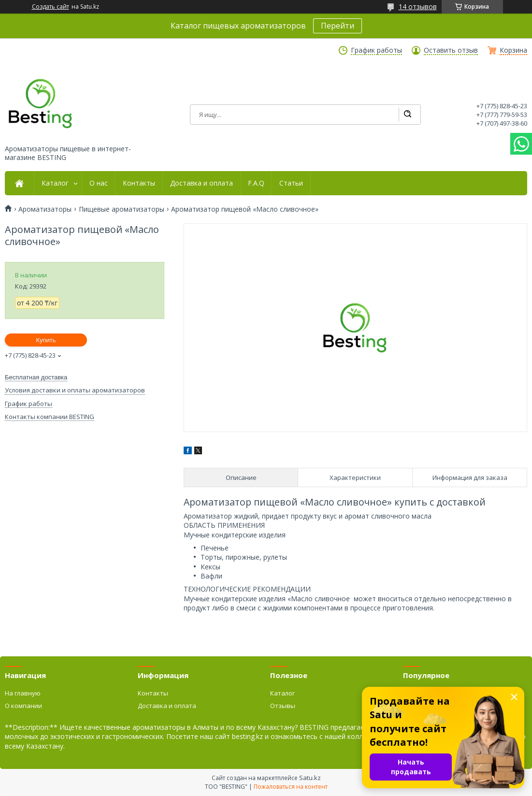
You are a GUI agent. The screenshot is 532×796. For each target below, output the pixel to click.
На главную (23, 693)
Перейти (338, 26)
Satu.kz (310, 778)
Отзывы (283, 706)
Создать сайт (50, 7)
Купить (46, 340)
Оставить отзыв (451, 50)
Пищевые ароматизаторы (122, 209)
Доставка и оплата (201, 183)
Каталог (55, 183)
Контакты (139, 183)
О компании (23, 706)
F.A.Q (256, 183)
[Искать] (407, 115)
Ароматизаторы (45, 209)
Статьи (291, 183)
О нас (99, 183)
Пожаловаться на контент (291, 787)
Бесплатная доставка (36, 377)
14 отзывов (418, 7)
